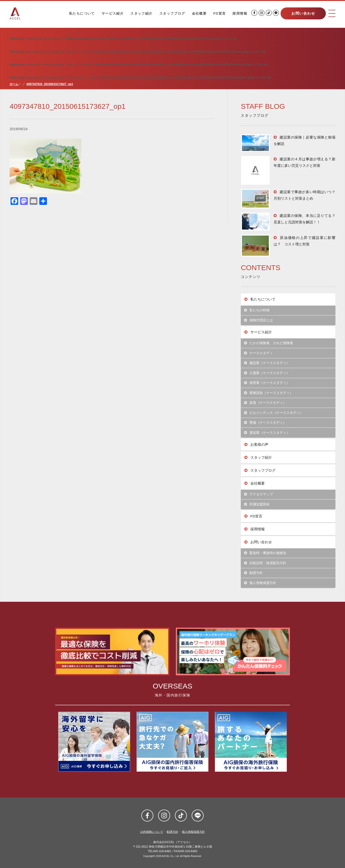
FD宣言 (219, 13)
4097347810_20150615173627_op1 (50, 84)
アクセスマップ (259, 494)
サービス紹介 (113, 13)
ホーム (14, 84)
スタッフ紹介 (141, 13)
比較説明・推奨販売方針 (265, 563)
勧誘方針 (254, 573)
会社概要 (199, 13)
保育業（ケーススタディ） (267, 383)
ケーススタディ (259, 353)
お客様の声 (256, 444)
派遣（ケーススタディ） (265, 403)
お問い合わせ (303, 13)
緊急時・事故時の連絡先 (265, 553)
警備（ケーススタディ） (265, 423)
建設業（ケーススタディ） (267, 363)
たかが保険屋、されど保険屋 (269, 343)
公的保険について (152, 832)
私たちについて (82, 13)
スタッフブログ (172, 13)
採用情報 (240, 13)
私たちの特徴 (257, 310)
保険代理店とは (259, 320)
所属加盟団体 (257, 504)
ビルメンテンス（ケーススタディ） (274, 413)
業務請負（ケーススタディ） (269, 393)
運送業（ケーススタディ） (267, 433)
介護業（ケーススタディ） (267, 373)
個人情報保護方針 (260, 583)
